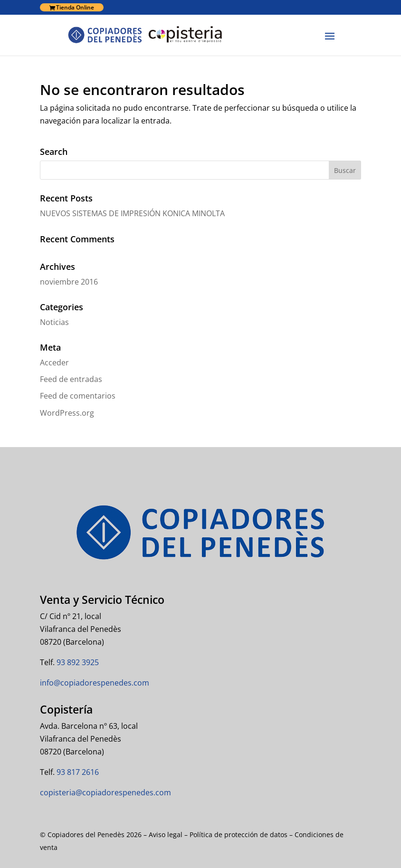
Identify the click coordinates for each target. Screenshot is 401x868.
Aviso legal (166, 835)
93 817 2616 (77, 772)
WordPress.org (67, 413)
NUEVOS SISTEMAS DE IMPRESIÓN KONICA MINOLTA (132, 213)
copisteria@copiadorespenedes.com (105, 792)
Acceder (54, 362)
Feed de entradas (71, 379)
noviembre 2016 (69, 282)
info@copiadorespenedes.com (95, 683)
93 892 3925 (77, 662)
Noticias (54, 322)
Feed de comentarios (78, 396)
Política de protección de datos (239, 835)
